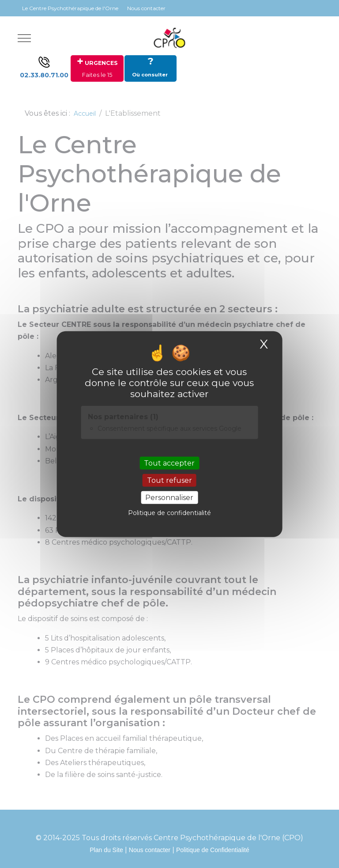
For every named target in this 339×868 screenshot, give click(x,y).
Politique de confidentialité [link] (169, 513)
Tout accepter (169, 463)
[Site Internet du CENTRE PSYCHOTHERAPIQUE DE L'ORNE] (169, 38)
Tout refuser (169, 480)
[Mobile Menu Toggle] (24, 38)
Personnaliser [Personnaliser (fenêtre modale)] (169, 498)
